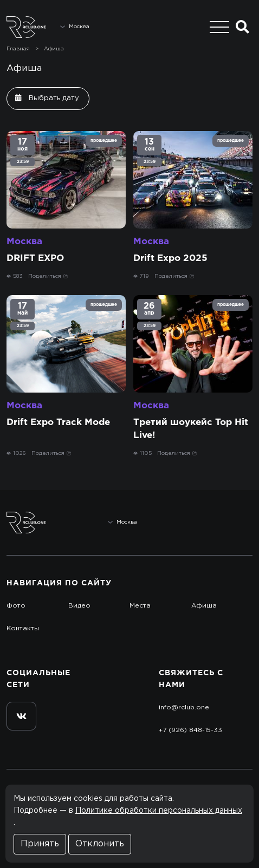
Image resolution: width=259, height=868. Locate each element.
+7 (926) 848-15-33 (190, 730)
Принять (40, 844)
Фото (16, 606)
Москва (24, 242)
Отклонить (100, 844)
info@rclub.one (184, 707)
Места (140, 606)
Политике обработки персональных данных (159, 811)
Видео (79, 606)
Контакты (23, 628)
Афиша (54, 49)
